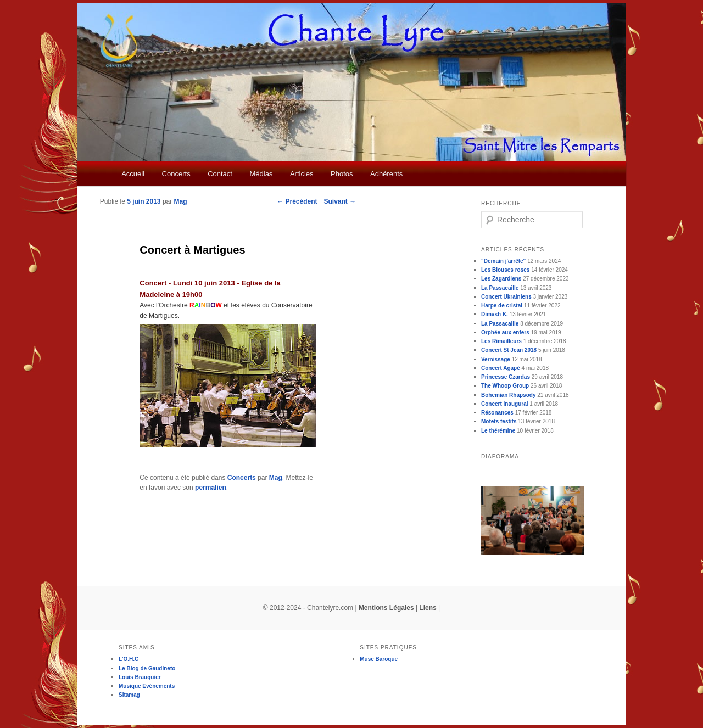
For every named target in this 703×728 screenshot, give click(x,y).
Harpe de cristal (502, 306)
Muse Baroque (379, 659)
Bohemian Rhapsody (508, 395)
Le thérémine (498, 431)
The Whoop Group (505, 386)
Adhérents (386, 174)
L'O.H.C (129, 659)
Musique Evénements (147, 686)
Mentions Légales (386, 608)
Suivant (340, 201)
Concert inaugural (505, 404)
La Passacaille (500, 288)
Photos (342, 174)
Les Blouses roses (505, 270)
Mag (181, 201)
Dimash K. (495, 314)
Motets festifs (499, 421)
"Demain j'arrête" (503, 261)
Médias (261, 174)
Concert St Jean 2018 (509, 350)
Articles (302, 174)
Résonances (497, 413)
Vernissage (496, 359)
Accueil (133, 174)
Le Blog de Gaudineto (147, 668)
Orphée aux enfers (505, 332)
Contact (220, 174)
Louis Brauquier (140, 677)
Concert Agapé (501, 368)
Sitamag (129, 695)
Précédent (297, 201)
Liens (428, 608)
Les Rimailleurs (501, 341)
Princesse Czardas (506, 377)
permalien (211, 488)
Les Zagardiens (501, 279)
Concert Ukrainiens (506, 297)
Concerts (176, 174)
